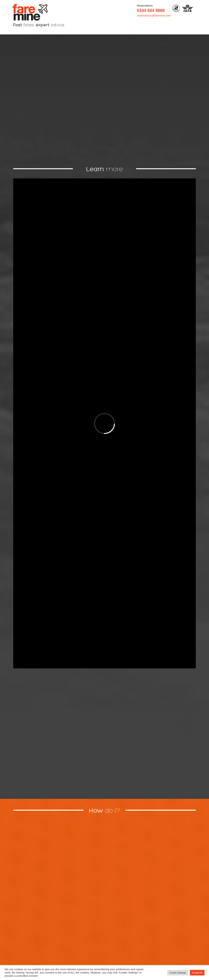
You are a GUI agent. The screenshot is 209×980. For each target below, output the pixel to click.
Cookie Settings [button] (178, 973)
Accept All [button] (197, 973)
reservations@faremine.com (154, 15)
